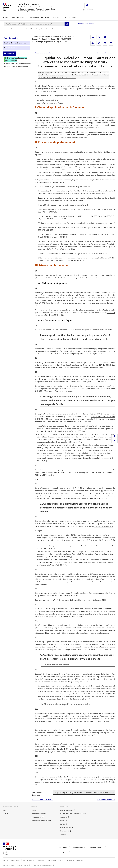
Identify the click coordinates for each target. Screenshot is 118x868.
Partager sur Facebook (93, 43)
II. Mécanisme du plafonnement (17, 64)
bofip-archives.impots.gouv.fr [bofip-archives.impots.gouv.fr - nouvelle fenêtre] (41, 821)
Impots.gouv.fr (65, 831)
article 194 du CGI (63, 354)
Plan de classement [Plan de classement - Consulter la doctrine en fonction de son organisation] (19, 17)
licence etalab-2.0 (47, 865)
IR (26, 29)
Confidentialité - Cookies (55, 860)
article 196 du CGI (78, 450)
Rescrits (56, 17)
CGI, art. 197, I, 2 (72, 524)
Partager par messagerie (111, 43)
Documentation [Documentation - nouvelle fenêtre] (36, 817)
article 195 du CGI (92, 414)
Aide (4, 810)
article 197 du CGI (91, 300)
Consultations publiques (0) (39, 17)
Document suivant (105, 53)
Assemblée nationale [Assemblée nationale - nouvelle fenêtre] (67, 810)
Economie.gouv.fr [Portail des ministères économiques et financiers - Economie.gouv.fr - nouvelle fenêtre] (66, 828)
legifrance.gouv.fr (97, 847)
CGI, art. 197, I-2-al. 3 (44, 475)
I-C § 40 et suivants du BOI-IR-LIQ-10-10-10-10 (65, 616)
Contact (5, 814)
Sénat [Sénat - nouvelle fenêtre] (62, 834)
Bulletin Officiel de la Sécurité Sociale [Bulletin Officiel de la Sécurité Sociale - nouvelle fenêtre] (72, 814)
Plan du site (41, 860)
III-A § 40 (77, 488)
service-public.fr (79, 847)
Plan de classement (17, 29)
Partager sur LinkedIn (105, 43)
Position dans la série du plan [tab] (15, 43)
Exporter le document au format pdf (93, 37)
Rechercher (67, 24)
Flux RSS (34, 810)
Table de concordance (39, 814)
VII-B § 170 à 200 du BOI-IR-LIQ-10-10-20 (101, 694)
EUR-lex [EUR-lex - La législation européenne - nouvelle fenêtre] (63, 824)
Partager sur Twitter (99, 43)
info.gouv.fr (64, 847)
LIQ (31, 29)
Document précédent (43, 53)
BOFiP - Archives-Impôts (71, 17)
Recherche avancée (86, 24)
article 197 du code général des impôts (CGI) (59, 96)
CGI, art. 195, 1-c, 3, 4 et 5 (102, 540)
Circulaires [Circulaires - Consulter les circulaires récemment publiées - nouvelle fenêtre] (64, 817)
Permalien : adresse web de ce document (105, 37)
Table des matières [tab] (11, 38)
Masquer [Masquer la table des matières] (10, 54)
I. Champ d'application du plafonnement (16, 59)
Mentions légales (29, 860)
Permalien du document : (37, 794)
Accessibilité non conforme (11, 860)
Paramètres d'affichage (76, 860)
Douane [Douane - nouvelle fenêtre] (63, 821)
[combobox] (34, 24)
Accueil (5, 17)
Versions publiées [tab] (11, 48)
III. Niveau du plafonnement (16, 67)
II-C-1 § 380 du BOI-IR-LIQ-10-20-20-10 (89, 354)
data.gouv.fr (64, 852)
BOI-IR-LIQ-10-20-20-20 (103, 526)
